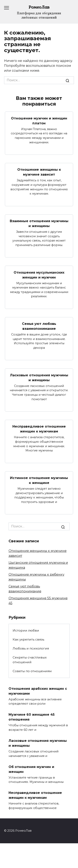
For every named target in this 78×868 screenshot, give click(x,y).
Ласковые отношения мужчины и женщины (39, 377)
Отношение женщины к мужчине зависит (39, 172)
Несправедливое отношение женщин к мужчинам (39, 429)
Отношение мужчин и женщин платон (39, 121)
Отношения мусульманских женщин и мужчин (39, 275)
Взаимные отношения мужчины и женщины (39, 223)
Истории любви (26, 630)
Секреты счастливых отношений (30, 660)
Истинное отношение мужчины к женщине (39, 480)
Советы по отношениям (32, 671)
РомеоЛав (39, 7)
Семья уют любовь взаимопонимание (39, 326)
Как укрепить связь (28, 639)
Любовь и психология (31, 648)
